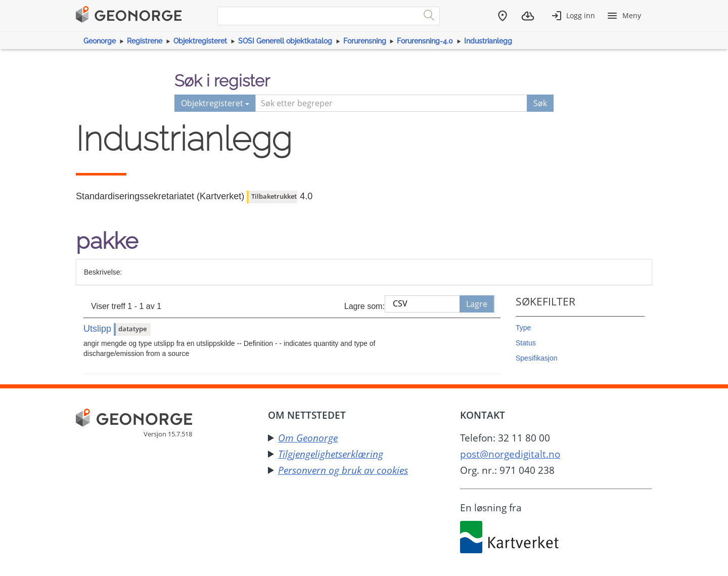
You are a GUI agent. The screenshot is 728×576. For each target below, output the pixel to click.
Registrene (145, 41)
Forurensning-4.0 (425, 41)
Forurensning (365, 41)
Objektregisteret (200, 41)
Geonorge (100, 41)
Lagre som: (365, 306)
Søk (540, 103)
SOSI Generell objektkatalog (285, 41)
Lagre (477, 304)
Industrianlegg (488, 41)
